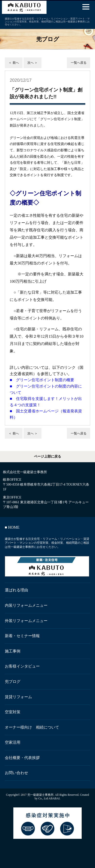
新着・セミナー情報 (22, 636)
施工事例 (13, 651)
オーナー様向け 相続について (32, 727)
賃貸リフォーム (18, 697)
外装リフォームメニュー (26, 621)
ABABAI (54, 798)
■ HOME (12, 527)
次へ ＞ (32, 63)
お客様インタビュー (22, 666)
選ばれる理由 (16, 590)
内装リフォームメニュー (26, 605)
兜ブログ (13, 682)
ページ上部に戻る (47, 457)
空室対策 (13, 712)
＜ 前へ (14, 63)
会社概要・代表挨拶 (22, 758)
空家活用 (13, 742)
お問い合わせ (16, 773)
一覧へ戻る (79, 63)
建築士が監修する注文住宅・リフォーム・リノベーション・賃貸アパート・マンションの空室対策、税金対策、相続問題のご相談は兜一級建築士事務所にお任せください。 (47, 543)
